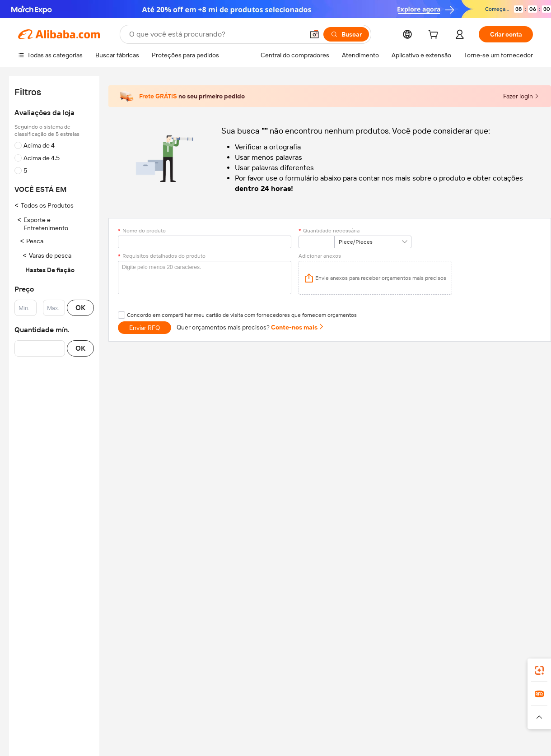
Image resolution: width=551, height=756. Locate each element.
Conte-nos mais (298, 327)
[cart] (435, 36)
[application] (375, 278)
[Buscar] (346, 34)
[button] (314, 34)
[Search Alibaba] (215, 34)
